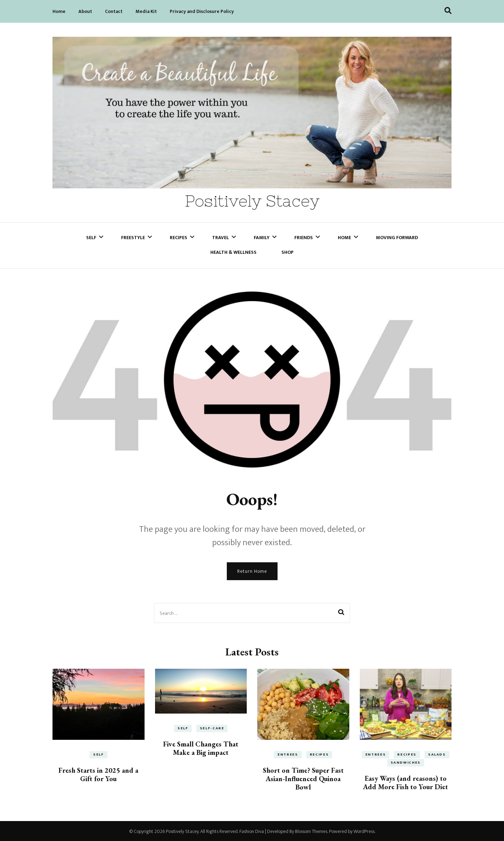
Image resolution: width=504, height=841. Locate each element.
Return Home (252, 570)
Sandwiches (406, 762)
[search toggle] (448, 11)
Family (262, 236)
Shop (288, 251)
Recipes (178, 236)
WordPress (364, 830)
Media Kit (146, 11)
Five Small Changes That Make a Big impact (201, 747)
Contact (114, 11)
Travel (220, 236)
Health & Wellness (233, 251)
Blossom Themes (311, 830)
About (85, 11)
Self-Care (212, 727)
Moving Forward (397, 236)
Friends (304, 236)
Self (91, 236)
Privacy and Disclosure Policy (202, 11)
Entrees (288, 753)
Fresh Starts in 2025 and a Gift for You (98, 773)
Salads (437, 753)
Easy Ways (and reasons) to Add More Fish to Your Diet (405, 781)
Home (59, 11)
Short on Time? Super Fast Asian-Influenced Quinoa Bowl (303, 778)
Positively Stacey (252, 200)
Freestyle (133, 236)
